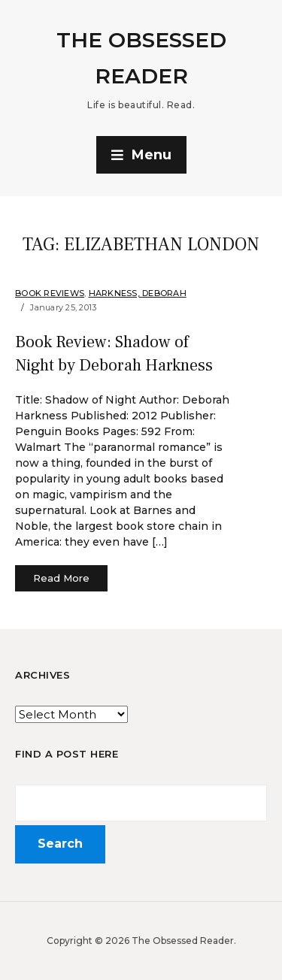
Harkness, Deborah (138, 293)
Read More (61, 578)
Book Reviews (50, 293)
